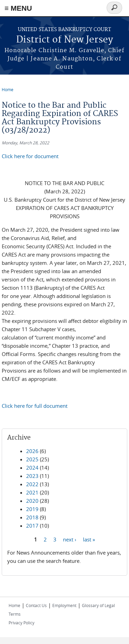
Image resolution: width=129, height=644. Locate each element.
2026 (32, 451)
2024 (32, 468)
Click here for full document (35, 406)
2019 (32, 509)
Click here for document (30, 156)
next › (70, 539)
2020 (32, 501)
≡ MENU (18, 8)
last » (89, 539)
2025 (32, 459)
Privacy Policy (21, 623)
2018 (32, 517)
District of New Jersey (65, 40)
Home (8, 89)
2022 (32, 484)
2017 (32, 526)
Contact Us (36, 605)
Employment (64, 605)
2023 (32, 476)
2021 (32, 492)
